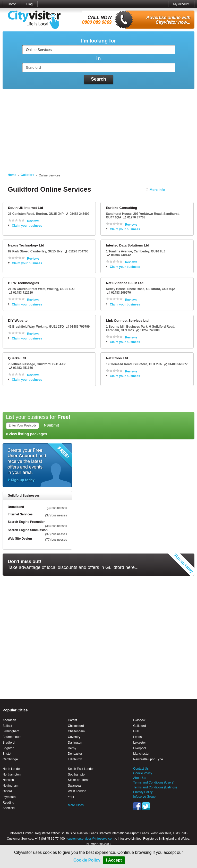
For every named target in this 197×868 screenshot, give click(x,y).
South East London (81, 769)
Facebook (137, 806)
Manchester (141, 754)
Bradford (8, 743)
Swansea (74, 786)
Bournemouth (12, 737)
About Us (140, 778)
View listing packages (28, 434)
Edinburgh (75, 759)
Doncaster (75, 754)
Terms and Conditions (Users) (154, 782)
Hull (136, 731)
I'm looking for (98, 41)
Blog (29, 4)
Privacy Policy (143, 792)
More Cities (76, 805)
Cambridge (10, 759)
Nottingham (11, 786)
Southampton (77, 775)
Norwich (8, 780)
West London (77, 791)
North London (12, 769)
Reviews (33, 221)
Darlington (75, 743)
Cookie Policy (87, 860)
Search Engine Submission (28, 530)
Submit (53, 425)
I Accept (114, 860)
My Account (181, 4)
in (99, 59)
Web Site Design (20, 539)
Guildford (27, 175)
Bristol (7, 754)
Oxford (7, 791)
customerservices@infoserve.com (91, 839)
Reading (8, 803)
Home (12, 4)
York (71, 797)
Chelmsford (76, 726)
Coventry (74, 737)
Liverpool (139, 748)
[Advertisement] (98, 128)
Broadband (16, 507)
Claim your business (27, 226)
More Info (157, 190)
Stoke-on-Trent (78, 780)
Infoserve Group (144, 797)
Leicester (139, 743)
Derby (72, 748)
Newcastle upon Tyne (148, 759)
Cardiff (72, 720)
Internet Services (20, 514)
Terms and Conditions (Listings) (155, 787)
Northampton (12, 775)
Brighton (8, 748)
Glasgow (139, 720)
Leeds (137, 737)
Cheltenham (76, 731)
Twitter (146, 806)
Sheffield (9, 808)
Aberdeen (9, 720)
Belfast (7, 726)
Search (98, 79)
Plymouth (9, 797)
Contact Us (141, 769)
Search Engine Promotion (27, 522)
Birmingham (11, 731)
